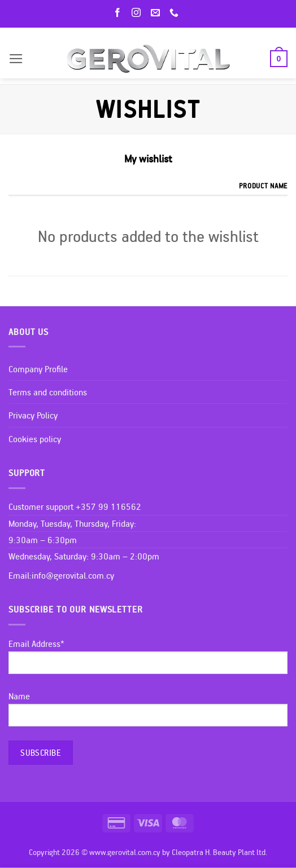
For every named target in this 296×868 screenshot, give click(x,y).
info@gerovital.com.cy (73, 575)
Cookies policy (35, 439)
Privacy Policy (33, 415)
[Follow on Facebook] (120, 13)
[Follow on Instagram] (138, 13)
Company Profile (38, 369)
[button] (16, 59)
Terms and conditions (48, 392)
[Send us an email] (158, 13)
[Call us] (176, 13)
